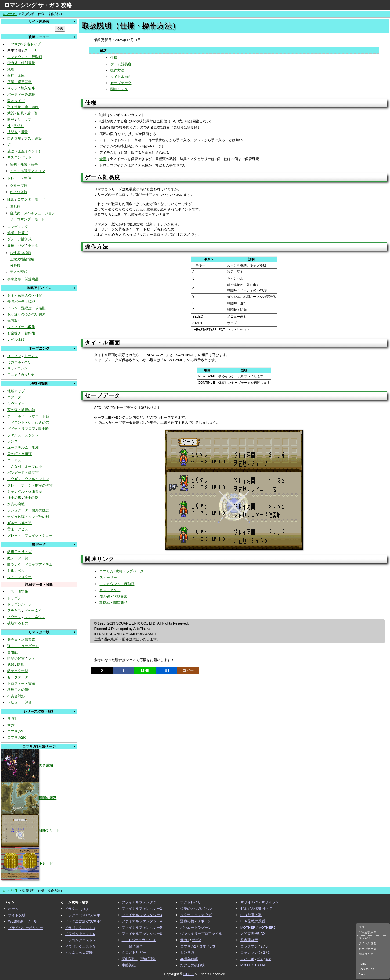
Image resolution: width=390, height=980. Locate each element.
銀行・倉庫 (16, 76)
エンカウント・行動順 (25, 57)
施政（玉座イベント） (25, 151)
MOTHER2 (267, 928)
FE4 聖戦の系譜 (253, 921)
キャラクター (110, 590)
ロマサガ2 (15, 731)
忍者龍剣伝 (249, 940)
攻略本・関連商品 (113, 603)
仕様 (114, 58)
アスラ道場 (33, 138)
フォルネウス (35, 617)
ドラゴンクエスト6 (80, 947)
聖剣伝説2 (130, 959)
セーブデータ (18, 677)
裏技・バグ (16, 246)
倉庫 (103, 159)
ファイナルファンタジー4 (142, 921)
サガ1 (12, 719)
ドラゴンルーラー (21, 604)
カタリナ (28, 375)
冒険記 (12, 652)
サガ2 (12, 725)
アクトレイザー (192, 902)
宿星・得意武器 (19, 82)
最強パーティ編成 (21, 302)
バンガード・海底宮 (23, 473)
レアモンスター (19, 577)
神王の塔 (14, 498)
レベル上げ (16, 340)
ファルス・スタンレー (25, 435)
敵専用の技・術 (19, 552)
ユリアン (14, 356)
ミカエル (14, 362)
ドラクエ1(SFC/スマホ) (83, 915)
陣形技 (15, 207)
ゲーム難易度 (121, 64)
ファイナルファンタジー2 (142, 908)
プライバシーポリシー (26, 928)
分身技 (15, 265)
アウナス (14, 617)
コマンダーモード (31, 199)
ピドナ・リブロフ (21, 429)
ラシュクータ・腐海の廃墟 (28, 510)
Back (362, 974)
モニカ (12, 375)
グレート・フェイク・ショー (30, 536)
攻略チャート (31, 830)
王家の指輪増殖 (22, 259)
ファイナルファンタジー (141, 902)
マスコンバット (19, 157)
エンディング (18, 227)
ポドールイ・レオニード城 (28, 416)
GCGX (189, 974)
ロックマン (249, 946)
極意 (24, 132)
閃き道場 (14, 138)
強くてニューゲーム (23, 646)
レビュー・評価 (19, 702)
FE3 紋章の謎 (251, 915)
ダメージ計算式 (19, 239)
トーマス (31, 356)
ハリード (31, 362)
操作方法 (117, 70)
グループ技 (19, 186)
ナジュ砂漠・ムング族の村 (28, 517)
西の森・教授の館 (21, 410)
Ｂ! (167, 670)
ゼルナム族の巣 (19, 523)
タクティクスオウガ (196, 915)
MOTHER (248, 928)
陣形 (11, 199)
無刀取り (14, 321)
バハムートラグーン (196, 928)
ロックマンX (250, 952)
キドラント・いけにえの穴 (28, 422)
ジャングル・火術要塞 (25, 491)
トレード (14, 178)
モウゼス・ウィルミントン (28, 479)
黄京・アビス (18, 529)
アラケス (14, 611)
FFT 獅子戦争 (132, 946)
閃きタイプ (16, 101)
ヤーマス (14, 460)
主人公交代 (19, 272)
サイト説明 (17, 915)
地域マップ (16, 391)
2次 (260, 959)
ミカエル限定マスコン (27, 171)
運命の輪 (187, 921)
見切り (19, 126)
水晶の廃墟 (16, 504)
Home (362, 964)
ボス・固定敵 (18, 592)
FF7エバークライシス (139, 940)
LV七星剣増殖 (21, 253)
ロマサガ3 (10, 14)
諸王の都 (31, 498)
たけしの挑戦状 (192, 965)
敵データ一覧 (18, 558)
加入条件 (28, 88)
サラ (11, 368)
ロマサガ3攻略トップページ (121, 571)
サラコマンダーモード (27, 219)
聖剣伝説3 (148, 959)
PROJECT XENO (254, 965)
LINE (145, 670)
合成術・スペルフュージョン (33, 213)
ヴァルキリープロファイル (201, 934)
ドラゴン (14, 598)
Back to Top (366, 969)
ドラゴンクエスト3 (80, 928)
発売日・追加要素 (21, 639)
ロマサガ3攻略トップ (24, 44)
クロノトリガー (134, 952)
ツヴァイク (16, 404)
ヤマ (31, 658)
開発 (11, 120)
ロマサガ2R (17, 737)
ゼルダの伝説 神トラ (257, 908)
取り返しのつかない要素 (26, 314)
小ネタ (33, 246)
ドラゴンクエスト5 (80, 940)
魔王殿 (43, 429)
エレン (22, 368)
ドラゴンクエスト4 (80, 934)
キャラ (12, 88)
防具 (21, 113)
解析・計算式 (18, 233)
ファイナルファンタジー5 (142, 928)
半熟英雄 (129, 965)
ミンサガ (187, 952)
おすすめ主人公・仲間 (25, 295)
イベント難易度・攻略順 (26, 308)
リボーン (204, 921)
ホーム (13, 909)
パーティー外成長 (21, 94)
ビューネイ (33, 611)
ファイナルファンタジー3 (142, 915)
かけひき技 (19, 192)
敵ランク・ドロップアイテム (30, 565)
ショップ (24, 120)
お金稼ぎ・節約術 (21, 333)
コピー (188, 670)
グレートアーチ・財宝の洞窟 (30, 485)
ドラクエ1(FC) (76, 909)
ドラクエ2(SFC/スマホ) (83, 921)
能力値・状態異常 (21, 63)
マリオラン (270, 902)
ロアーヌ (14, 397)
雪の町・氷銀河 (19, 454)
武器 (11, 113)
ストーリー (33, 50)
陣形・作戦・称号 (24, 165)
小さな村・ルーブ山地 (25, 467)
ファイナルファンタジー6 (142, 934)
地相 (11, 69)
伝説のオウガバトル (196, 908)
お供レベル (16, 571)
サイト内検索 (39, 22)
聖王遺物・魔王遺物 (23, 107)
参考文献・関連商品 (23, 279)
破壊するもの (18, 623)
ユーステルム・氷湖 (23, 447)
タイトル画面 (121, 77)
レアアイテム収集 (21, 327)
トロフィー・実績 (21, 683)
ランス (12, 441)
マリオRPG (249, 902)
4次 (268, 959)
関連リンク (119, 89)
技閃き (12, 132)
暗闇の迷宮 (16, 658)
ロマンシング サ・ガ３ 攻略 (38, 5)
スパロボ (247, 959)
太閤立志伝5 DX (253, 934)
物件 (28, 178)
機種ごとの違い (19, 690)
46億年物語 (189, 959)
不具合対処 (16, 696)
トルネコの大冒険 (79, 953)
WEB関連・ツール (23, 921)
